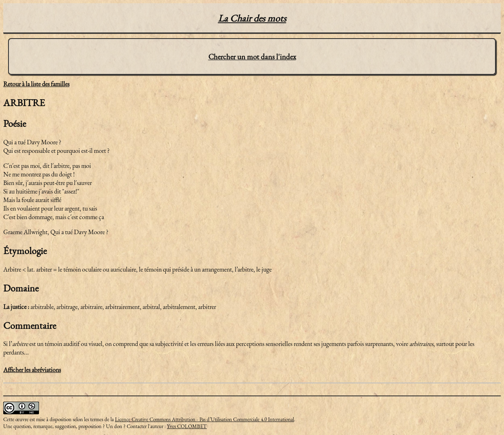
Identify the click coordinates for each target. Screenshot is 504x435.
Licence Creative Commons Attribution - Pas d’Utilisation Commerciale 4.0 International (204, 419)
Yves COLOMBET (187, 426)
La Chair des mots (252, 18)
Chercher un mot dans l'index (252, 57)
